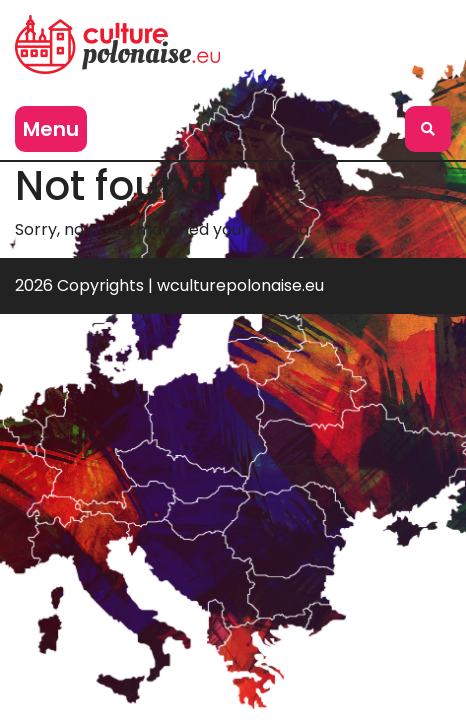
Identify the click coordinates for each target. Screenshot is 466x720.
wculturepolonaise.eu (240, 285)
